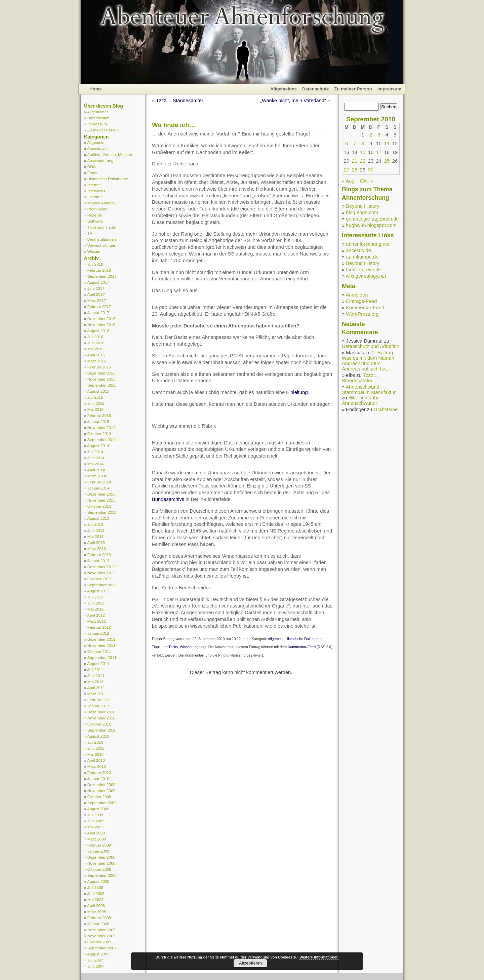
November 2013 (101, 500)
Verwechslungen (102, 245)
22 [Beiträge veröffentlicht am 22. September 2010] (363, 161)
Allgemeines (284, 89)
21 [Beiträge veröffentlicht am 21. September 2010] (355, 161)
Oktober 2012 (99, 579)
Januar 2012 (98, 633)
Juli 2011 (95, 670)
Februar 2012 (99, 627)
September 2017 (102, 276)
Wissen (94, 251)
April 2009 (96, 833)
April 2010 (96, 760)
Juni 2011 (96, 676)
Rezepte (95, 215)
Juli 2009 (95, 815)
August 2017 (98, 282)
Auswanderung (100, 161)
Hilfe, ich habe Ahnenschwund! (361, 400)
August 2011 (98, 663)
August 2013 (98, 518)
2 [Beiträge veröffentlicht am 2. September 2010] (371, 135)
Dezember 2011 (101, 639)
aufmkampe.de (362, 257)
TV (90, 233)
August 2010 (98, 736)
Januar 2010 (98, 778)
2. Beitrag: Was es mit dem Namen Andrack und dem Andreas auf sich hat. (368, 361)
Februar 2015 (99, 415)
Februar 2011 (99, 700)
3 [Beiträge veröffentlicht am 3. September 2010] (379, 135)
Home (96, 89)
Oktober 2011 (99, 651)
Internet (94, 185)
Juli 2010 (95, 742)
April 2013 (96, 542)
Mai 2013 (95, 536)
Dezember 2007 (101, 930)
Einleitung (297, 392)
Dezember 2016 (101, 319)
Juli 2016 (95, 337)
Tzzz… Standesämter (180, 101)
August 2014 (98, 446)
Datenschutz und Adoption (371, 346)
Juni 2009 (96, 821)
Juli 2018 (95, 264)
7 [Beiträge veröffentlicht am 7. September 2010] (355, 144)
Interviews (96, 191)
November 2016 (101, 325)
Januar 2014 (98, 488)
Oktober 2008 (99, 869)
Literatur (95, 197)
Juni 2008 (96, 893)
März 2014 (97, 476)
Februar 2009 (99, 845)
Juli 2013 (95, 524)
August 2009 (98, 809)
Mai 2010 (95, 754)
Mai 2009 (95, 827)
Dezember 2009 (101, 785)
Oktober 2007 (99, 942)
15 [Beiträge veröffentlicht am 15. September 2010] (363, 152)
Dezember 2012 (101, 567)
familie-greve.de (363, 270)
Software (95, 221)
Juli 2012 (95, 597)
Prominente (97, 209)
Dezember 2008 (101, 857)
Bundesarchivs (168, 499)
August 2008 (98, 881)
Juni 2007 (96, 966)
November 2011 (101, 645)
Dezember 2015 (101, 373)
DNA (92, 167)
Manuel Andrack (102, 203)
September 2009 (102, 803)
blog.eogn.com (362, 212)
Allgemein (96, 142)
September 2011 (102, 657)
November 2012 (101, 573)
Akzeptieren (250, 963)
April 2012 (96, 615)
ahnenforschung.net (368, 244)
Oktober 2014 (99, 434)
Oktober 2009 (99, 797)
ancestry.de (358, 250)
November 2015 (101, 379)
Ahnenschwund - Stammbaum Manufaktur (369, 390)
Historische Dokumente (108, 179)
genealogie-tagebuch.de (372, 219)
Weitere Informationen (319, 957)
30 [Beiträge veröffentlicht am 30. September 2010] (371, 170)
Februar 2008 (99, 918)
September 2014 (102, 440)
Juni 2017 (96, 288)
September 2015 (102, 385)
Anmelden (357, 295)
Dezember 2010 (101, 712)
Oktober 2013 (99, 506)
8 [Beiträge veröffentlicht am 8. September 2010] (363, 144)
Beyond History (362, 206)
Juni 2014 (96, 458)
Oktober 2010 (99, 724)
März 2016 (97, 361)
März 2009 (97, 839)
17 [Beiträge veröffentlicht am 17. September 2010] (379, 152)
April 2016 (96, 355)
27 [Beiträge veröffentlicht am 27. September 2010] (347, 170)
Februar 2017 (99, 306)
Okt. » (367, 181)
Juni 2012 (96, 603)
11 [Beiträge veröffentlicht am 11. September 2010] (387, 144)
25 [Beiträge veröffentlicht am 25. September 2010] (387, 161)
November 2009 (101, 791)
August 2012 (98, 591)
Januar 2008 (98, 924)
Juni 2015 (96, 403)
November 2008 (101, 863)
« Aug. (349, 181)
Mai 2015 (95, 409)
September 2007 (102, 948)
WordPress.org (362, 314)
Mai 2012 (95, 609)
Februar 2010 (99, 772)
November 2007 (101, 936)
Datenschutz (315, 89)
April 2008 (96, 906)
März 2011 (97, 694)
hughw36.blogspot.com (371, 225)
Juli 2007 (95, 960)
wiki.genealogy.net (366, 276)
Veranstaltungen (102, 239)
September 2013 (102, 512)
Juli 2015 (95, 397)
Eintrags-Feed (361, 301)
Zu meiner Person (353, 89)
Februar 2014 (99, 482)
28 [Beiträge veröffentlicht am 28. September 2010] (355, 170)
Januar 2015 (98, 421)
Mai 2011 (95, 682)
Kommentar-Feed (302, 647)
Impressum (389, 89)
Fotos (92, 173)
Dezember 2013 (101, 494)
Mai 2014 (95, 464)
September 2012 (102, 585)
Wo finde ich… (174, 125)
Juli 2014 (95, 452)
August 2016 (98, 331)
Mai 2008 (95, 899)
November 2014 (101, 427)
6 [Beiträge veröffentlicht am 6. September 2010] (347, 144)
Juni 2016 (96, 343)
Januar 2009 (98, 851)
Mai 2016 (95, 349)
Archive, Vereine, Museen (110, 154)
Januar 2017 (98, 312)
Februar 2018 (99, 270)
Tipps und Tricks (102, 227)
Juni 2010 (96, 748)
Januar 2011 (98, 706)
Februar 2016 (99, 367)
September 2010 (102, 730)
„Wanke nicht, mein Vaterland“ (293, 101)
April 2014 (96, 470)
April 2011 (96, 688)
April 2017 (96, 294)
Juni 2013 (96, 530)
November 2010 (101, 718)
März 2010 (97, 766)
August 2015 (98, 391)
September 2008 (102, 875)
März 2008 (97, 912)
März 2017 (97, 300)
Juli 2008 (95, 887)
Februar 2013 (99, 555)
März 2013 (97, 548)
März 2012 (97, 621)
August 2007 (98, 954)
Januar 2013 (98, 561)
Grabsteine (386, 409)
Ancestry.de (97, 148)
